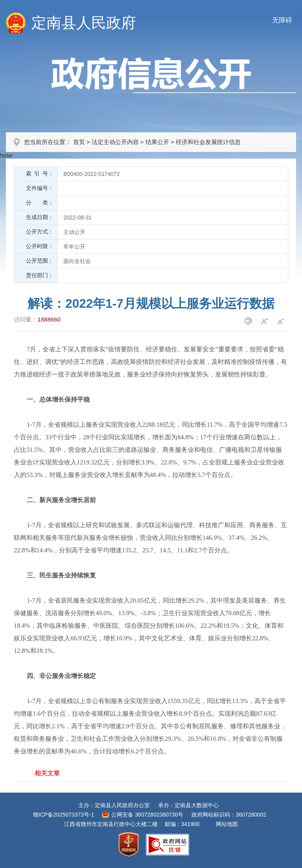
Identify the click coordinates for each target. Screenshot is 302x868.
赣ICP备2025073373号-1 (64, 815)
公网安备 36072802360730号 (147, 815)
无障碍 (282, 20)
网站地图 (227, 824)
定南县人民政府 (84, 23)
